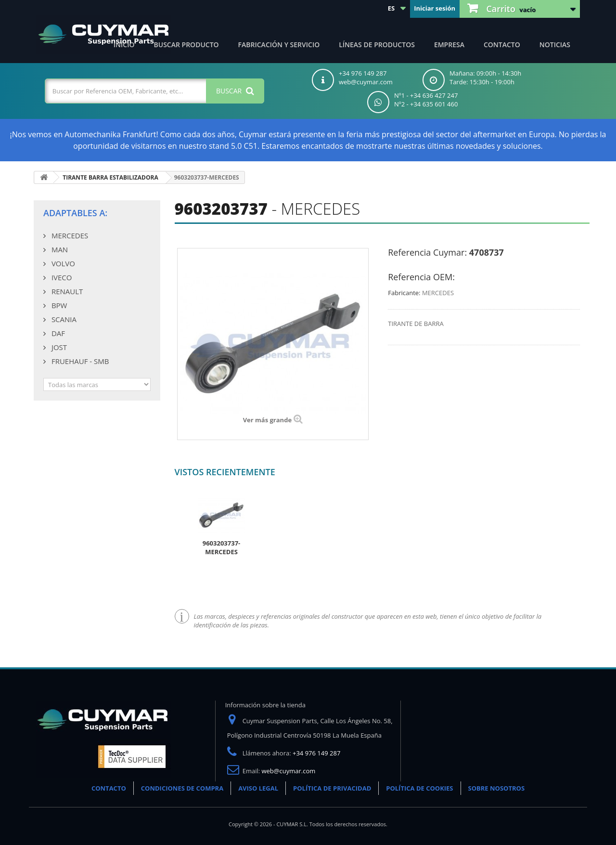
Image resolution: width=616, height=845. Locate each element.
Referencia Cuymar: (427, 252)
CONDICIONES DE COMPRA (182, 788)
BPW (58, 305)
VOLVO (62, 263)
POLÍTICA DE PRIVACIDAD (332, 788)
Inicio (124, 45)
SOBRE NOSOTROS (497, 788)
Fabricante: (404, 293)
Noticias (555, 45)
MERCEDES (69, 235)
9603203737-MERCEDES (222, 547)
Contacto (502, 45)
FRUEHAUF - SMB (79, 361)
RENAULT (66, 291)
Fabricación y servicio (279, 45)
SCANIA (63, 319)
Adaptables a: (75, 213)
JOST (58, 347)
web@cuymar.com (289, 771)
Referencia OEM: (421, 277)
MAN (59, 249)
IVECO (61, 277)
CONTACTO (109, 788)
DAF (57, 333)
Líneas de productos (377, 45)
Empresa (449, 45)
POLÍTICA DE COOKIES (419, 788)
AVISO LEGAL (258, 788)
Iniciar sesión (435, 8)
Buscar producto (186, 45)
